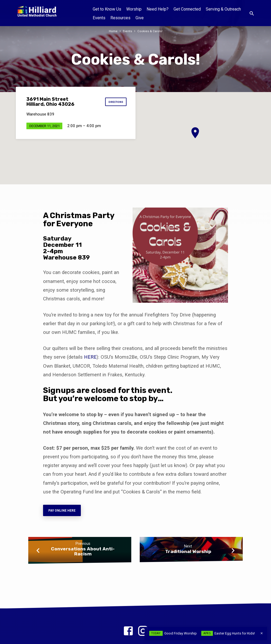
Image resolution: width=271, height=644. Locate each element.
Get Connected (187, 9)
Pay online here (64, 511)
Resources (120, 18)
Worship (134, 9)
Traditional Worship (188, 554)
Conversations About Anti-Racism (83, 554)
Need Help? (158, 9)
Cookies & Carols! (151, 31)
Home (112, 31)
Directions (114, 102)
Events (99, 18)
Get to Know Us (107, 9)
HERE (90, 357)
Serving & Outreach (223, 9)
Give (140, 18)
